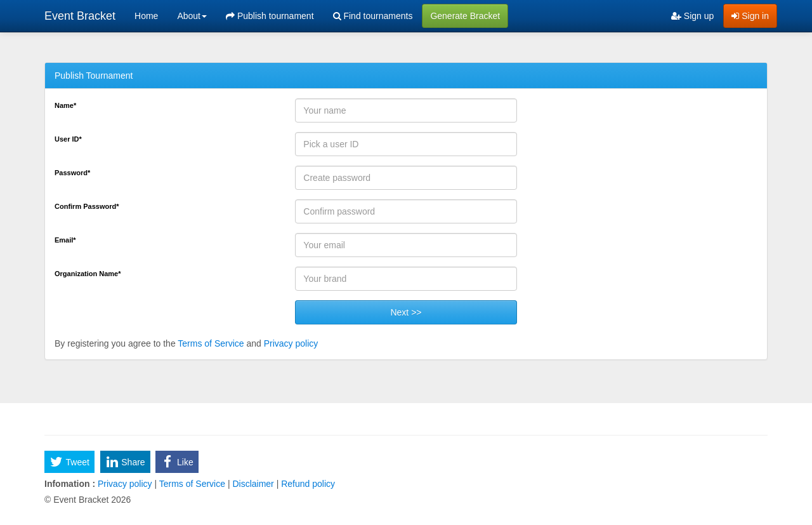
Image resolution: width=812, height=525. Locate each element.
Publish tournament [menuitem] (270, 16)
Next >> (406, 312)
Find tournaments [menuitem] (373, 16)
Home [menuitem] (146, 16)
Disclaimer (253, 484)
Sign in (750, 16)
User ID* (68, 139)
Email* (65, 240)
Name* (65, 105)
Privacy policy (291, 343)
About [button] (192, 16)
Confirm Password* (87, 206)
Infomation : (70, 484)
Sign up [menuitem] (692, 16)
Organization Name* (88, 274)
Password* (72, 173)
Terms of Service (211, 343)
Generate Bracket (465, 16)
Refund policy (307, 484)
